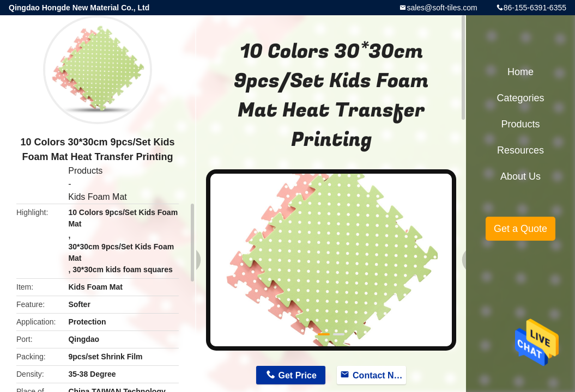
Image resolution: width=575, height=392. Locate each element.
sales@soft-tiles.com (442, 8)
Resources (520, 150)
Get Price (298, 375)
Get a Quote (520, 229)
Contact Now (379, 375)
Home (520, 72)
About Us (520, 176)
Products (85, 171)
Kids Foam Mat (98, 197)
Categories (520, 98)
